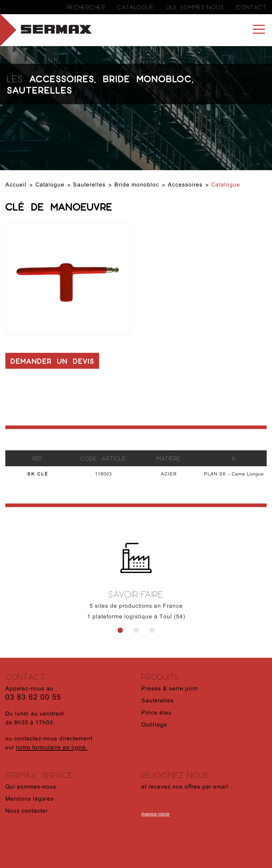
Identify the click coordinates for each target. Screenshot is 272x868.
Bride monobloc (147, 78)
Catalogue (136, 7)
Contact (251, 7)
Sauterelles (40, 90)
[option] (136, 589)
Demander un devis (52, 361)
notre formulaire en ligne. (52, 748)
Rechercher (86, 7)
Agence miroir (155, 814)
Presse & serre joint (169, 689)
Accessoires (62, 78)
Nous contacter (27, 811)
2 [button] (136, 630)
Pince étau (157, 713)
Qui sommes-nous (195, 7)
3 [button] (152, 630)
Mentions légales (30, 799)
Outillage (154, 725)
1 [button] (120, 630)
